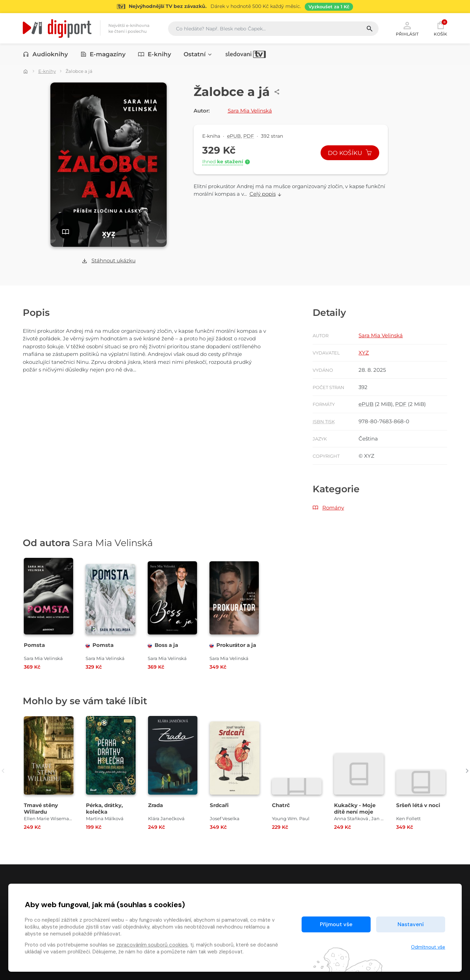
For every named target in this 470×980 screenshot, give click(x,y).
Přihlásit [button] (407, 28)
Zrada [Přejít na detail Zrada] (155, 805)
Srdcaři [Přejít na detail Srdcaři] (219, 805)
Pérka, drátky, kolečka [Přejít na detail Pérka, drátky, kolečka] (104, 808)
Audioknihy (45, 54)
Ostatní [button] (198, 54)
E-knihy (155, 54)
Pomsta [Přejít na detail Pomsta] (34, 645)
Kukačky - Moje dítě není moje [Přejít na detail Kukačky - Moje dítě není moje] (355, 808)
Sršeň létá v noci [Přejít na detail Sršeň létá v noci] (418, 805)
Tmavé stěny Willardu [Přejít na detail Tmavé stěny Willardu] (41, 808)
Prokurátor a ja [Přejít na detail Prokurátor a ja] (233, 645)
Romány (333, 508)
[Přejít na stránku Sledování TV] (235, 7)
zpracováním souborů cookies (152, 945)
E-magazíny (103, 54)
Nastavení (411, 924)
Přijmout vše (336, 924)
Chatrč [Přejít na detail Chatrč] (281, 805)
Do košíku (350, 153)
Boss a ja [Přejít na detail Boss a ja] (163, 645)
